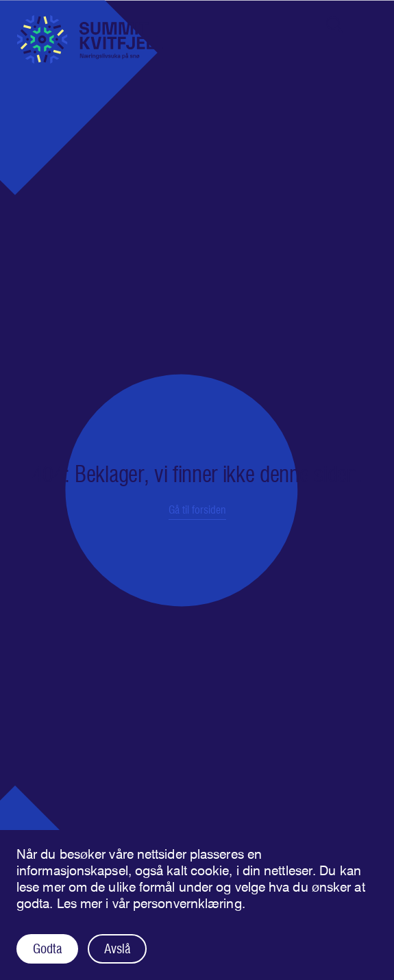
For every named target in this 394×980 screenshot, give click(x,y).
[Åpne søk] (334, 25)
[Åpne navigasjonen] (367, 25)
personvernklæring (187, 904)
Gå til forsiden (197, 510)
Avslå (117, 949)
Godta (47, 949)
